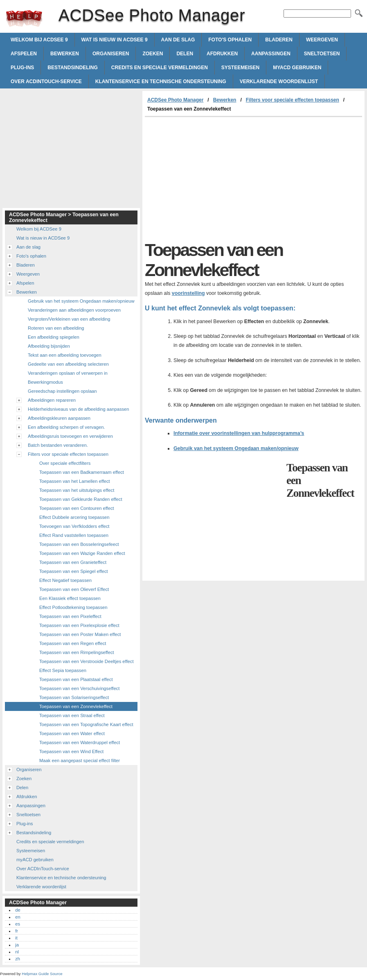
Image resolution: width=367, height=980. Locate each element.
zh (18, 959)
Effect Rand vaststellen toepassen (74, 535)
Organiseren (111, 54)
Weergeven (322, 40)
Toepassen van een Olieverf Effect (74, 589)
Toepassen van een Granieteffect (73, 562)
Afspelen (24, 54)
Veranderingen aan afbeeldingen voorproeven (74, 310)
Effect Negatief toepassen (65, 580)
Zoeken (153, 54)
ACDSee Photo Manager (24, 18)
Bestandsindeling (72, 68)
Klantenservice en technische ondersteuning (161, 81)
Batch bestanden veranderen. (58, 445)
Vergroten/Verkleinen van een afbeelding (69, 319)
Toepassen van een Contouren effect (77, 508)
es (18, 924)
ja (17, 945)
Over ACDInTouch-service (46, 81)
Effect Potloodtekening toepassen (73, 607)
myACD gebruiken (297, 68)
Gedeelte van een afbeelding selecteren (68, 364)
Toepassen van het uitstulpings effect (77, 490)
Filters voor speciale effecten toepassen (293, 100)
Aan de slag (178, 40)
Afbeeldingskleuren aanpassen (59, 418)
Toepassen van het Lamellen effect (75, 481)
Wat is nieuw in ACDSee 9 (115, 40)
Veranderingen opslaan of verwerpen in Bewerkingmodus (68, 378)
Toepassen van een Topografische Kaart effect (86, 724)
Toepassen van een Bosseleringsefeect (79, 544)
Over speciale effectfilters (65, 463)
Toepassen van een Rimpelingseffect (77, 652)
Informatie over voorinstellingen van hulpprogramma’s (239, 433)
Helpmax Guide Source (42, 974)
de (18, 910)
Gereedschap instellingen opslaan (62, 391)
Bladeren (279, 40)
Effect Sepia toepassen (63, 670)
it (16, 938)
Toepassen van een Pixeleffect (70, 616)
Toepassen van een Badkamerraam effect (82, 472)
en (18, 917)
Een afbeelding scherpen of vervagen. (66, 427)
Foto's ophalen (230, 40)
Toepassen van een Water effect (72, 733)
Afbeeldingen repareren (52, 400)
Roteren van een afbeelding (56, 328)
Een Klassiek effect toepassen (70, 598)
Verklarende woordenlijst (279, 81)
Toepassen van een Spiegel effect (74, 571)
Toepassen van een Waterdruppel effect (80, 742)
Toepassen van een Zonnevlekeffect (76, 706)
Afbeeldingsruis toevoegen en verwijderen (70, 436)
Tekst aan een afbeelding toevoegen (65, 355)
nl (17, 952)
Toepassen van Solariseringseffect (74, 697)
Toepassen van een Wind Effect (71, 751)
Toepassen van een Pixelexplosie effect (79, 625)
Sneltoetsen (322, 54)
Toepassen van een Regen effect (73, 643)
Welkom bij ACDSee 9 (39, 40)
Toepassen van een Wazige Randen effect (82, 553)
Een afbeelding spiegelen (54, 337)
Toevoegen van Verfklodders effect (74, 526)
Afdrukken (222, 54)
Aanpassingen (271, 54)
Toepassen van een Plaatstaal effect (76, 679)
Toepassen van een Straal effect (72, 715)
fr (17, 931)
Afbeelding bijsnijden (49, 346)
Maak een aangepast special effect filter (80, 760)
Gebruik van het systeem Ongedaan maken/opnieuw (236, 448)
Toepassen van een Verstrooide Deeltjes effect (87, 661)
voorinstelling (188, 293)
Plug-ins (22, 68)
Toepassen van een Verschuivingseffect (79, 688)
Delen (185, 54)
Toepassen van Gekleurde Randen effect (81, 499)
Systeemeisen (240, 68)
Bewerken (65, 54)
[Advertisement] (214, 179)
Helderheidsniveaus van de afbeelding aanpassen (79, 409)
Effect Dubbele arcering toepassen (74, 517)
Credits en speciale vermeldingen (160, 68)
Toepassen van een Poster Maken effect (80, 634)
